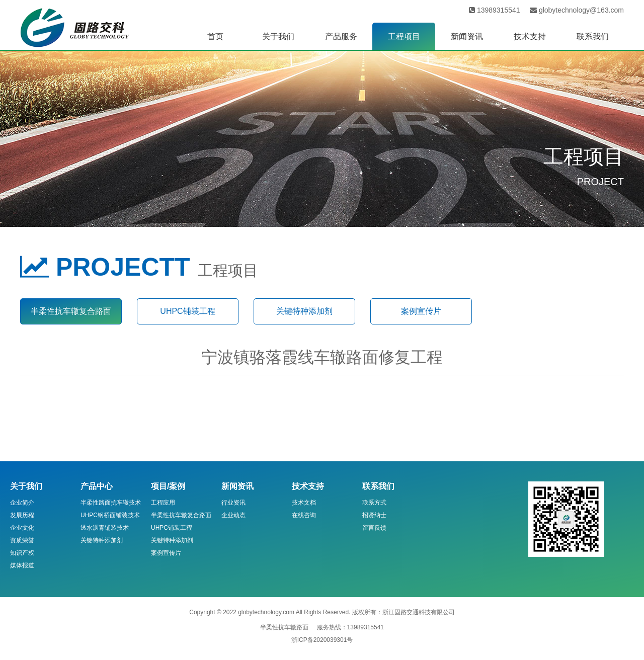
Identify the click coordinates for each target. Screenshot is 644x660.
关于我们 (278, 36)
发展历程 (22, 515)
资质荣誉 (22, 540)
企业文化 (22, 528)
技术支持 (530, 36)
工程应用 (163, 503)
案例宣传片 (421, 311)
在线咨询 (304, 515)
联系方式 (374, 503)
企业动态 (233, 515)
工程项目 (404, 36)
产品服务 (341, 36)
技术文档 (304, 503)
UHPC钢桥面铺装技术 (110, 515)
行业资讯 (233, 503)
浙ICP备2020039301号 (322, 640)
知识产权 (22, 553)
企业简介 (22, 503)
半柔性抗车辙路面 (284, 627)
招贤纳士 (374, 515)
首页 (215, 36)
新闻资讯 (467, 36)
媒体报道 (22, 565)
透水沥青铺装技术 (105, 528)
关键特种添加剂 (304, 311)
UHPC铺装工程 (187, 311)
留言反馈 (374, 528)
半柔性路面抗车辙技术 (111, 503)
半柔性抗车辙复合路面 (71, 311)
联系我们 (593, 36)
